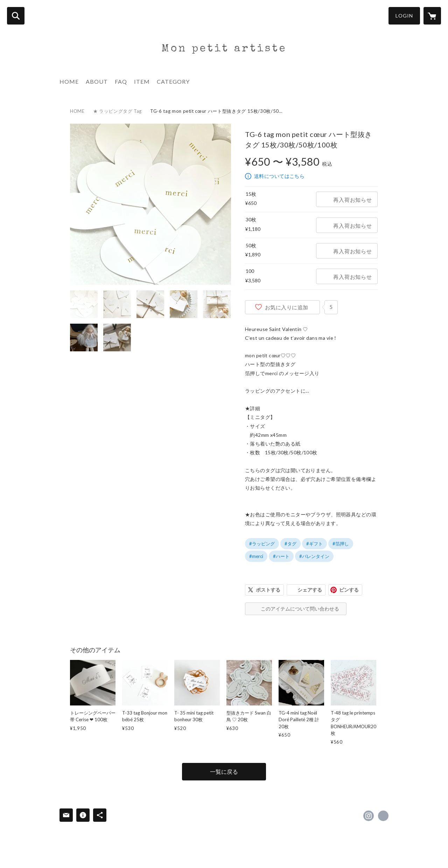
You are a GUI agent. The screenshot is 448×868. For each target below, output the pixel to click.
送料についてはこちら (279, 176)
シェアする (310, 590)
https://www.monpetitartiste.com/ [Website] (383, 816)
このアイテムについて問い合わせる (300, 609)
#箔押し (341, 544)
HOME (69, 81)
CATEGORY (173, 81)
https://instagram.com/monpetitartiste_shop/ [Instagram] (369, 816)
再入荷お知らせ (352, 200)
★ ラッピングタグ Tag (117, 111)
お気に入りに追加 (287, 307)
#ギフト (314, 544)
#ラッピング (262, 544)
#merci (256, 556)
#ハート (281, 556)
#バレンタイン (314, 556)
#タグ (290, 544)
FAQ (121, 81)
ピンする (349, 590)
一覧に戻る (224, 771)
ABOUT (97, 81)
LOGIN (404, 16)
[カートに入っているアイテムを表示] (432, 16)
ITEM (142, 81)
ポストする (268, 590)
